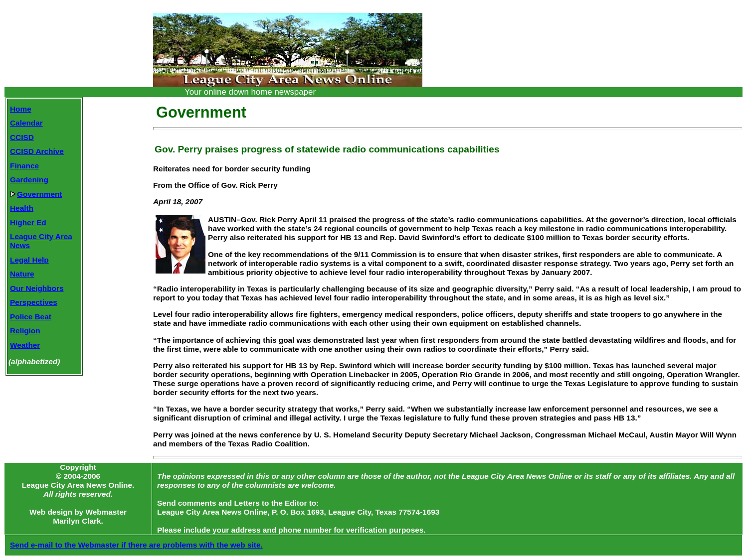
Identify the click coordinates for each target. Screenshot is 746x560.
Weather (25, 345)
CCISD (22, 137)
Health (22, 208)
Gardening (29, 180)
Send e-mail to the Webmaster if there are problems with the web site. (136, 545)
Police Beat (31, 317)
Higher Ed (28, 222)
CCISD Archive (37, 151)
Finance (24, 166)
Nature (22, 274)
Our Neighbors (37, 288)
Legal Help (29, 260)
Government (36, 194)
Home (21, 109)
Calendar (26, 123)
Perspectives (34, 302)
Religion (25, 331)
